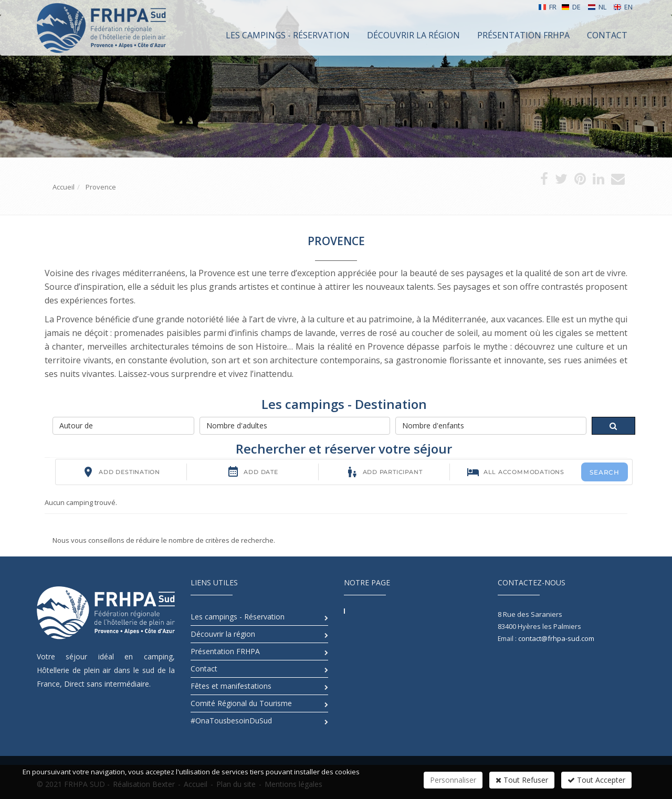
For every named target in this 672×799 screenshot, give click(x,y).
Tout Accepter (596, 780)
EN (623, 7)
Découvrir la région (223, 634)
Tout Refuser (522, 780)
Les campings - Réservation (238, 617)
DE (571, 7)
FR (547, 7)
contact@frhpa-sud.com (556, 638)
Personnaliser (453, 780)
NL (597, 7)
